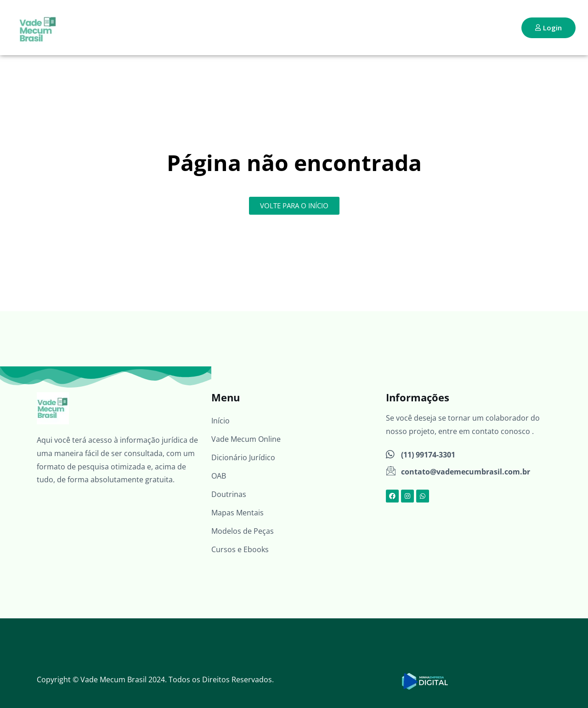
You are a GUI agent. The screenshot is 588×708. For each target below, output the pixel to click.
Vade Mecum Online (246, 439)
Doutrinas (229, 494)
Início (220, 421)
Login (548, 28)
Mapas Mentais (237, 513)
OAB (219, 476)
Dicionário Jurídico (243, 457)
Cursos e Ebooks (240, 549)
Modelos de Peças (243, 531)
